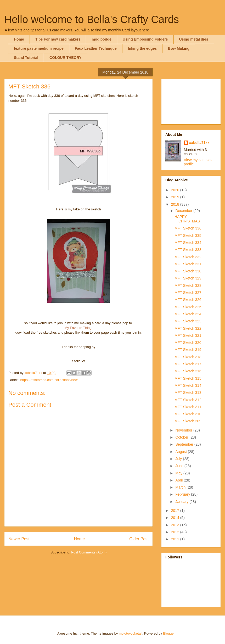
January (182, 502)
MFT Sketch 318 (188, 357)
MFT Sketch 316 (188, 371)
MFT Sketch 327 (188, 293)
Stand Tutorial (26, 58)
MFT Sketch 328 (188, 285)
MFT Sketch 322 (188, 328)
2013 (176, 525)
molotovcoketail (131, 633)
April (179, 480)
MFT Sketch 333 (188, 250)
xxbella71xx (199, 143)
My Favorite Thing (78, 328)
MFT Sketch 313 (188, 393)
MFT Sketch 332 (188, 257)
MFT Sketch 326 (188, 300)
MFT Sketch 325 (188, 307)
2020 (176, 190)
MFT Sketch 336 (188, 228)
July (179, 459)
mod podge (101, 39)
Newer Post (19, 539)
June (180, 466)
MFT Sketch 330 (188, 271)
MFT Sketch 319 (188, 350)
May (179, 473)
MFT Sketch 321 (188, 335)
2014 (176, 518)
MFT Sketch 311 (188, 407)
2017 (176, 511)
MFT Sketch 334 (188, 243)
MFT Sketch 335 (188, 236)
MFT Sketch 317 (188, 364)
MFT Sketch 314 (188, 385)
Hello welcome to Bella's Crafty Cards (92, 19)
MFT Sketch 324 (188, 314)
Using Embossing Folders (145, 39)
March (181, 487)
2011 (176, 539)
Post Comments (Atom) (89, 552)
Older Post (139, 539)
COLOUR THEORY (65, 58)
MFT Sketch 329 (188, 278)
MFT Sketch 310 (188, 414)
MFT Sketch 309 (188, 421)
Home (19, 39)
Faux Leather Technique (96, 48)
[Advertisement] (191, 101)
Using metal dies (194, 39)
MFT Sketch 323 (188, 321)
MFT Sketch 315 (188, 378)
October (182, 437)
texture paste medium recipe (39, 48)
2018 (176, 204)
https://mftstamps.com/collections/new (49, 380)
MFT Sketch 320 (188, 343)
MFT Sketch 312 (188, 400)
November (184, 430)
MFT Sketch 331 (188, 264)
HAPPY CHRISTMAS (187, 219)
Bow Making (179, 48)
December (184, 211)
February (183, 494)
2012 (176, 532)
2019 (176, 197)
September (185, 444)
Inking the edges (142, 48)
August (181, 452)
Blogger (169, 633)
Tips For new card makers (58, 39)
